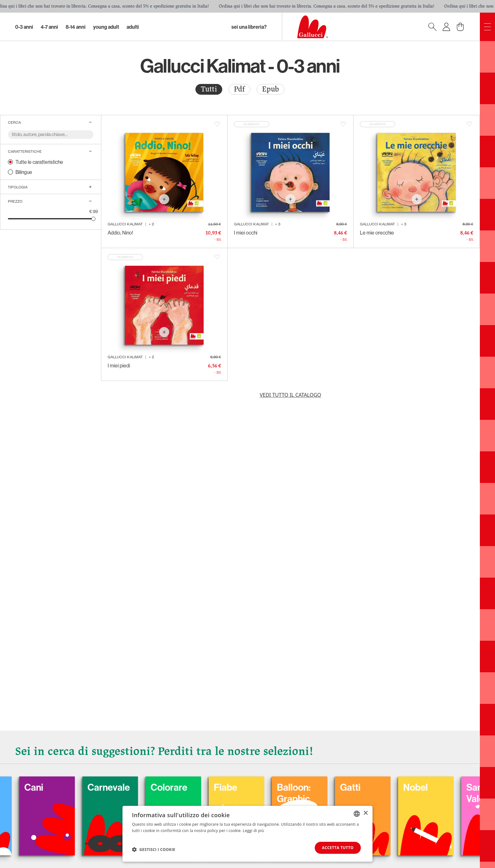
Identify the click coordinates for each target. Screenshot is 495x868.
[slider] (94, 219)
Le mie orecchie (377, 233)
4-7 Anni (49, 27)
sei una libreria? (249, 27)
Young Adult (106, 27)
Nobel (425, 787)
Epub (271, 89)
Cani (44, 787)
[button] (154, 849)
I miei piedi (119, 366)
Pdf (239, 89)
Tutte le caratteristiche (39, 162)
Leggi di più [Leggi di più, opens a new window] (253, 831)
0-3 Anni (24, 27)
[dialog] (247, 834)
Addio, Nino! (120, 233)
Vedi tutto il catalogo (291, 395)
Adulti (133, 27)
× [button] (365, 813)
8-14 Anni (76, 27)
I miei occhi (246, 233)
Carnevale (118, 787)
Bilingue (24, 172)
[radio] (209, 89)
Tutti (209, 89)
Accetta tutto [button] (338, 848)
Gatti (360, 787)
